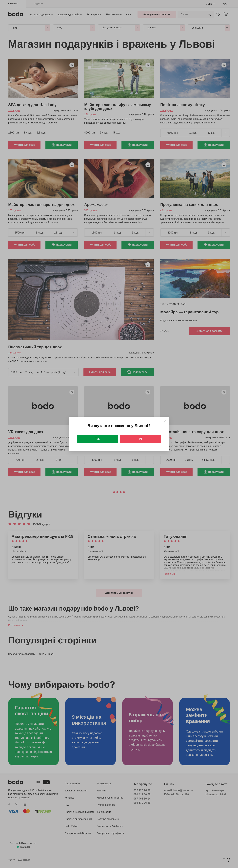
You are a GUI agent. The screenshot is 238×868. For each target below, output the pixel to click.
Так (97, 439)
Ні (141, 439)
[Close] (165, 421)
